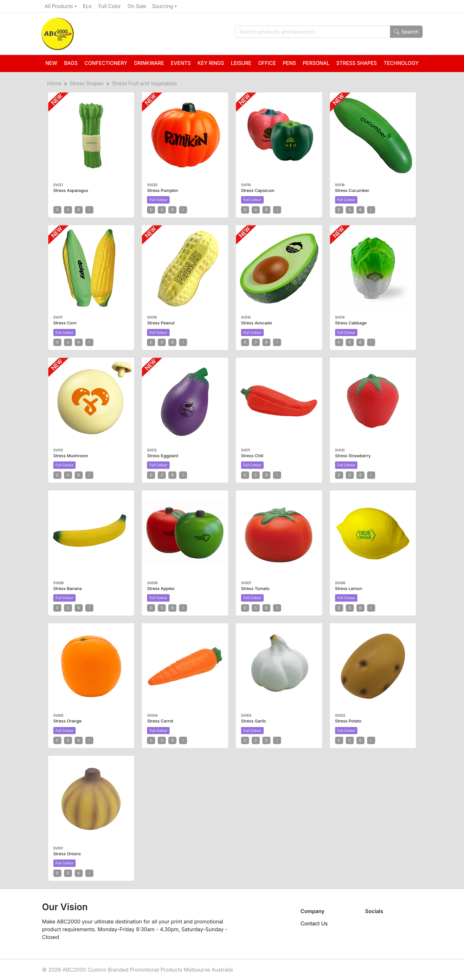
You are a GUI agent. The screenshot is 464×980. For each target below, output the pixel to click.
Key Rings (211, 63)
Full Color (110, 6)
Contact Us (314, 923)
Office (267, 63)
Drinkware (149, 63)
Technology (401, 63)
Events (181, 63)
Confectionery (106, 63)
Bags (71, 63)
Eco (87, 6)
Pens (289, 63)
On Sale (137, 6)
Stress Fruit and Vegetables (145, 84)
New (52, 63)
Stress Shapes (357, 63)
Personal (316, 63)
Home (54, 84)
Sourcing (162, 6)
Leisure (241, 63)
